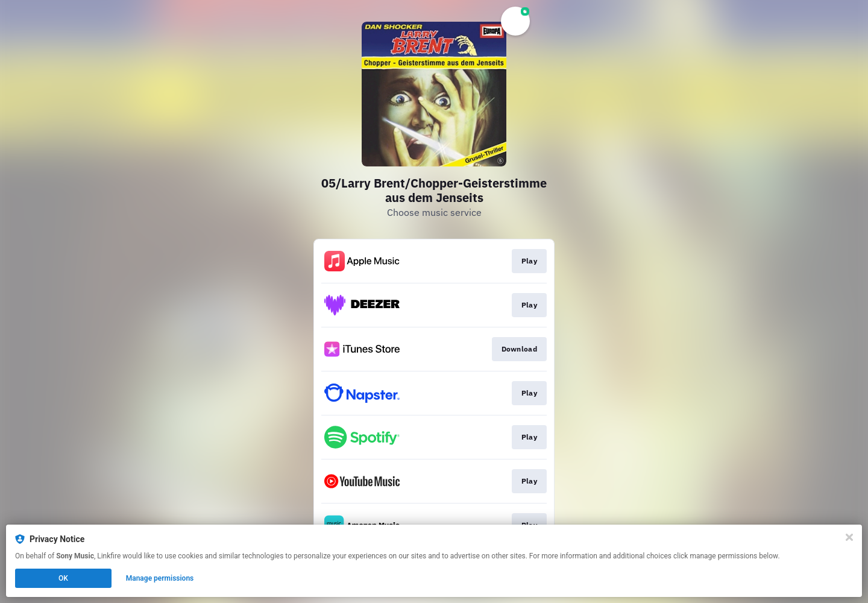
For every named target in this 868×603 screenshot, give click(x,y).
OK (63, 578)
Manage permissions (160, 578)
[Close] (849, 537)
